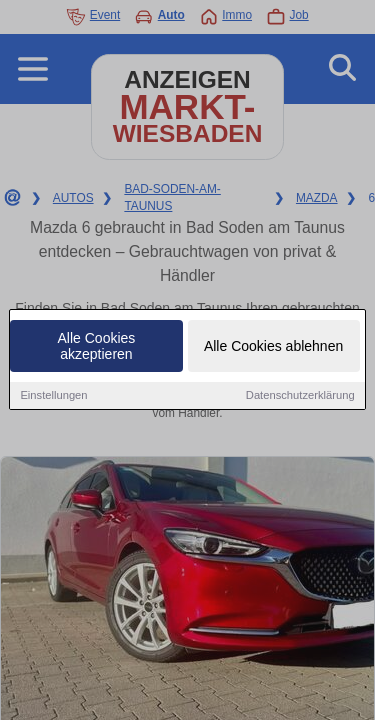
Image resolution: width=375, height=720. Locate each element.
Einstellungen (53, 396)
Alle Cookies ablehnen (273, 347)
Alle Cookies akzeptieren (97, 347)
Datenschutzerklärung (300, 396)
